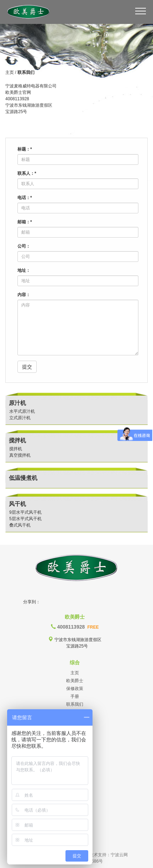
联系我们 (75, 704)
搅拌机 (16, 449)
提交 (27, 367)
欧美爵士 (75, 681)
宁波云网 (119, 855)
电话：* (25, 198)
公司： (24, 246)
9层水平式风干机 (25, 512)
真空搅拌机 (20, 455)
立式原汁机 (20, 418)
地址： (24, 270)
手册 (75, 696)
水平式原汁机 (22, 411)
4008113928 (69, 627)
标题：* (25, 149)
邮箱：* (25, 222)
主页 (75, 673)
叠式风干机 (20, 525)
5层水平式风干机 (25, 519)
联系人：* (27, 173)
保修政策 (75, 689)
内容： (24, 295)
